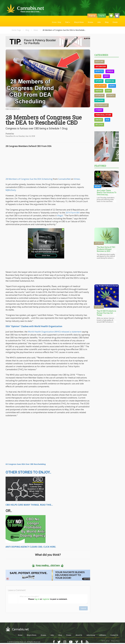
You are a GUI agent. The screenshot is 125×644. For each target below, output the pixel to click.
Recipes (99, 125)
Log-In (102, 16)
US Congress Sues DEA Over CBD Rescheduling (26, 464)
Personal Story (103, 115)
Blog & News (79, 22)
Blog (27, 30)
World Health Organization (48, 326)
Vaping (99, 91)
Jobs (99, 22)
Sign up (92, 16)
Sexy (106, 76)
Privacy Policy (115, 641)
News (36, 30)
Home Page (16, 30)
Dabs (108, 91)
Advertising (91, 635)
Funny (99, 110)
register (46, 599)
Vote (98, 76)
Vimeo (77, 179)
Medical (110, 81)
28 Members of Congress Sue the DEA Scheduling (29, 179)
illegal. (60, 215)
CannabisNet (64, 179)
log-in (37, 599)
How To (99, 71)
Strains (90, 22)
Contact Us (114, 635)
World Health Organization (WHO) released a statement (55, 332)
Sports (99, 81)
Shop (107, 22)
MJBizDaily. (11, 190)
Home (20, 635)
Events (115, 22)
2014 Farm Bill (73, 213)
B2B (107, 120)
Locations (100, 86)
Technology (102, 105)
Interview (101, 66)
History (99, 62)
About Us (79, 635)
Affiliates (103, 635)
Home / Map (57, 22)
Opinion (99, 96)
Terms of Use (105, 641)
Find (68, 22)
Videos (110, 71)
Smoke (99, 120)
